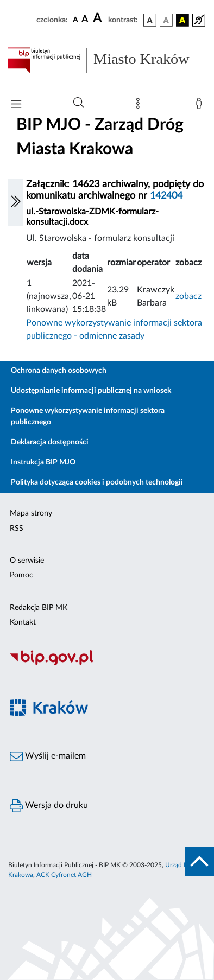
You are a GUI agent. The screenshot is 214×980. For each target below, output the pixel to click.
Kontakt (23, 622)
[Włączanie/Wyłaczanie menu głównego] (16, 105)
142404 (166, 196)
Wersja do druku (49, 806)
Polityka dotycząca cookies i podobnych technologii (97, 482)
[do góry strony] (199, 861)
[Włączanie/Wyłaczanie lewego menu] (16, 202)
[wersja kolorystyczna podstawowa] (150, 20)
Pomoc (21, 575)
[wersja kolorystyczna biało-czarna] (166, 20)
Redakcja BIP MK (39, 608)
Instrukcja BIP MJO (43, 462)
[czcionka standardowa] (75, 20)
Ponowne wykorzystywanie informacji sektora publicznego (88, 416)
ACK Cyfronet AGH (64, 875)
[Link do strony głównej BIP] (107, 60)
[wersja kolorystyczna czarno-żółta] (182, 20)
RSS (17, 529)
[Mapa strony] (140, 106)
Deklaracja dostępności (50, 442)
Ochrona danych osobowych (59, 371)
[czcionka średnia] (85, 20)
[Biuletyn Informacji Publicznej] (107, 664)
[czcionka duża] (99, 18)
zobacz (188, 296)
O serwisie (27, 561)
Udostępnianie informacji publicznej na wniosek (91, 391)
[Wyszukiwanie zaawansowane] (79, 103)
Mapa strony (31, 513)
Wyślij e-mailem (48, 756)
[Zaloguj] (201, 106)
